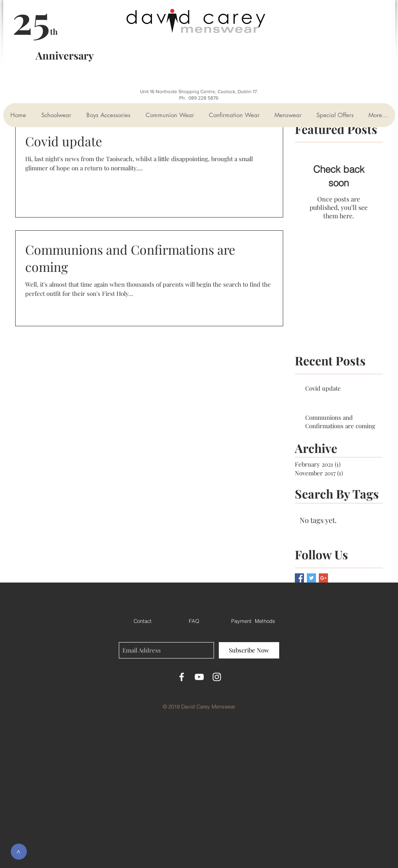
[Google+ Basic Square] (323, 578)
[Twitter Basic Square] (311, 578)
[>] (19, 852)
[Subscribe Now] (249, 650)
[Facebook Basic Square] (299, 578)
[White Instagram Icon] (217, 677)
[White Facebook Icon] (182, 677)
